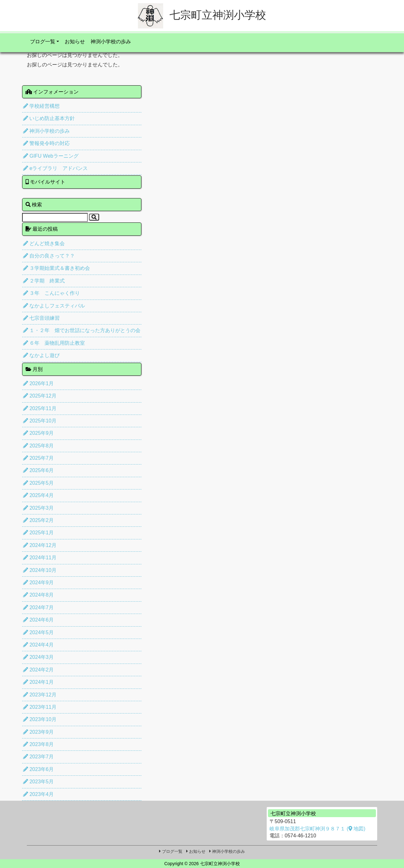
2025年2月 (38, 520)
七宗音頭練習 (41, 318)
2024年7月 (38, 607)
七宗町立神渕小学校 (202, 15)
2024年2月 (38, 670)
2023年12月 (40, 695)
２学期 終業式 (44, 281)
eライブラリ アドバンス (55, 168)
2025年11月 (40, 408)
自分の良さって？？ (49, 256)
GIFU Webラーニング (51, 156)
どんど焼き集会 (44, 243)
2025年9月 (38, 433)
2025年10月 (40, 421)
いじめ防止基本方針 (49, 118)
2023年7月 (38, 757)
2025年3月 (38, 508)
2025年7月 (38, 458)
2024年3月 (38, 657)
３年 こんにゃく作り (51, 293)
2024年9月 (38, 583)
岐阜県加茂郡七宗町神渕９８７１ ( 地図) (318, 829)
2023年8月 (38, 744)
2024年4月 (38, 645)
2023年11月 (40, 707)
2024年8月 (38, 595)
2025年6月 (38, 470)
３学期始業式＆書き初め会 (56, 268)
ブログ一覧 (43, 42)
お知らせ (75, 42)
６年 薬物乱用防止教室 (54, 343)
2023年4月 (38, 794)
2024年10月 (40, 570)
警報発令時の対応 (46, 143)
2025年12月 (40, 396)
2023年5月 (38, 782)
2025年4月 (38, 495)
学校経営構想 (41, 106)
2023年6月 (38, 769)
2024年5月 (38, 632)
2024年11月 (40, 558)
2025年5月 (38, 483)
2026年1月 (38, 383)
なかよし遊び (41, 355)
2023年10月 (40, 719)
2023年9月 (38, 732)
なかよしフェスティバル (54, 306)
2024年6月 (38, 620)
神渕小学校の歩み (111, 42)
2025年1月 (38, 533)
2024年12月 (40, 545)
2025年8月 (38, 446)
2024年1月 (38, 682)
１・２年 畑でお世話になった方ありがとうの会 (82, 330)
